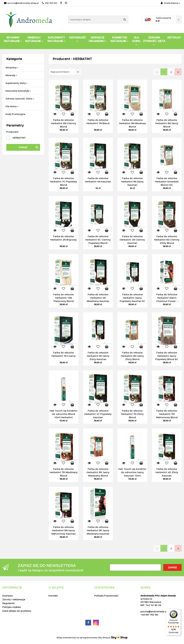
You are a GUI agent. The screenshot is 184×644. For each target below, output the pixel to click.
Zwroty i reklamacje (14, 599)
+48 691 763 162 (149, 615)
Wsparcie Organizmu (98, 39)
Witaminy (12, 68)
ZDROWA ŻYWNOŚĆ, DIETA (154, 41)
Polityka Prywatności (106, 596)
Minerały (11, 75)
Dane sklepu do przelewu (17, 611)
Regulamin (9, 603)
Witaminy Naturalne (13, 39)
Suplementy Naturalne (56, 39)
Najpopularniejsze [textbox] (60, 72)
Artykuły (174, 37)
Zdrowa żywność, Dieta (20, 99)
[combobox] (65, 72)
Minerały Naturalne (34, 39)
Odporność (78, 39)
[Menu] (179, 610)
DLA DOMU (136, 41)
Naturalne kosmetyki (18, 91)
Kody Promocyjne (15, 114)
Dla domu (12, 106)
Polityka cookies (12, 607)
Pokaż (23, 147)
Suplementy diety (17, 83)
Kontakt (53, 596)
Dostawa (8, 596)
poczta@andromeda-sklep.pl (21, 3)
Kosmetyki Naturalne (119, 39)
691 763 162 (50, 3)
